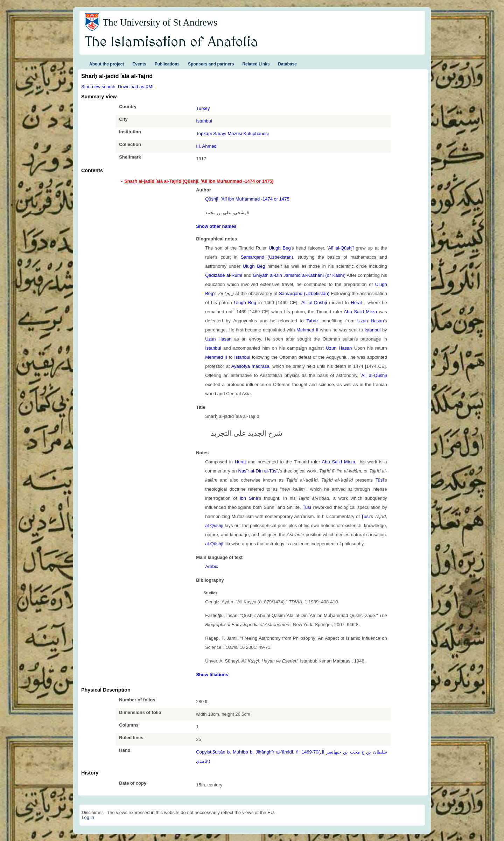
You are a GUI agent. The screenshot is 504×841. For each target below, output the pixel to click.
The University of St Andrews (160, 22)
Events (139, 64)
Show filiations (212, 675)
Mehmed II (307, 330)
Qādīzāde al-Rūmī (224, 275)
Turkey (203, 108)
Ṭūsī (380, 480)
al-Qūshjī (214, 525)
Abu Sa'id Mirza (361, 312)
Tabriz (312, 321)
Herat (357, 303)
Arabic (212, 566)
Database (287, 64)
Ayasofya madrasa (250, 366)
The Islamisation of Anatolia (171, 42)
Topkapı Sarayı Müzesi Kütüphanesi (232, 134)
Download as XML (136, 87)
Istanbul (204, 121)
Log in (88, 817)
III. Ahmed (206, 146)
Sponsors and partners (211, 64)
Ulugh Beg (280, 248)
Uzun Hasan (371, 321)
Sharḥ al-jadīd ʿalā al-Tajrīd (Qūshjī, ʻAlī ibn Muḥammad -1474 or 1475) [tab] (199, 181)
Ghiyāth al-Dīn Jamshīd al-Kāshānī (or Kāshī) (299, 275)
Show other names (216, 226)
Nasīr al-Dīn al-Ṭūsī (258, 471)
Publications (167, 64)
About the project (107, 64)
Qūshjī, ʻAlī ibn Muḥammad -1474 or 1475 (247, 199)
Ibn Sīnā (249, 498)
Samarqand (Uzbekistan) (267, 257)
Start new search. (99, 87)
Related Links (256, 64)
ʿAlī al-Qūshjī (340, 248)
